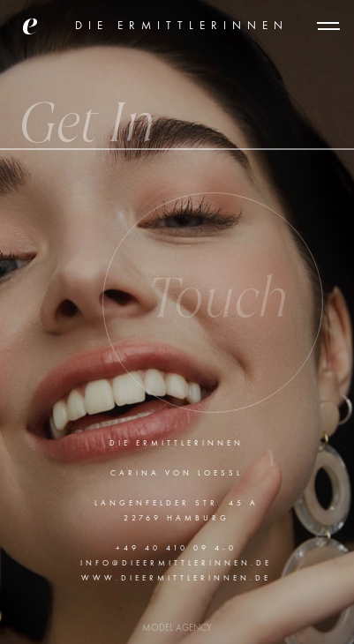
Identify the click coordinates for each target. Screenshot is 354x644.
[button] (328, 26)
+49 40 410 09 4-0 (176, 548)
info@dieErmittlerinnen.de (176, 563)
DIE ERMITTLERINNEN (182, 26)
